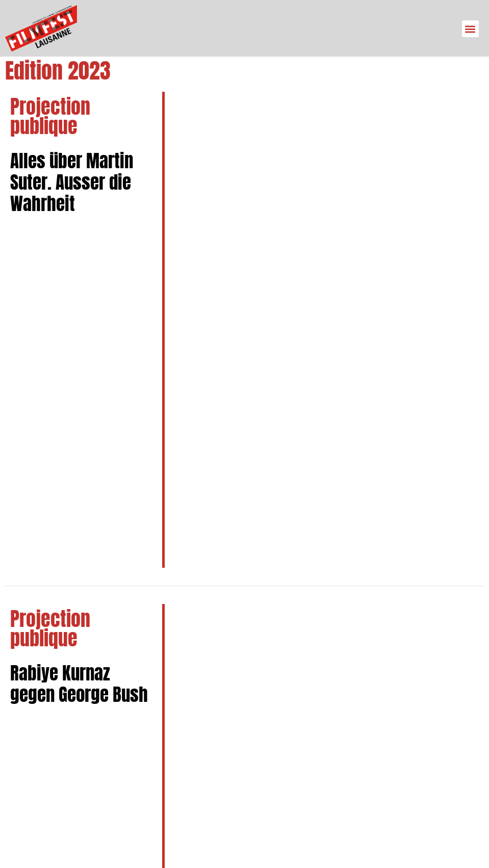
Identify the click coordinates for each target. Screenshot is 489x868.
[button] (470, 29)
